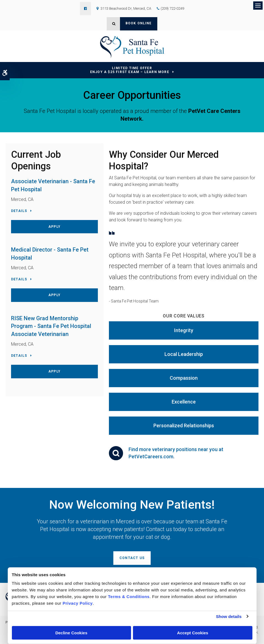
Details (19, 211)
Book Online (139, 23)
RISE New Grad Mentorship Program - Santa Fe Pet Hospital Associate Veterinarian (51, 326)
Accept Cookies (193, 633)
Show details (229, 616)
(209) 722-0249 (172, 8)
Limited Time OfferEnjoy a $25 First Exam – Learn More (130, 70)
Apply (54, 227)
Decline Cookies (71, 633)
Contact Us (132, 558)
